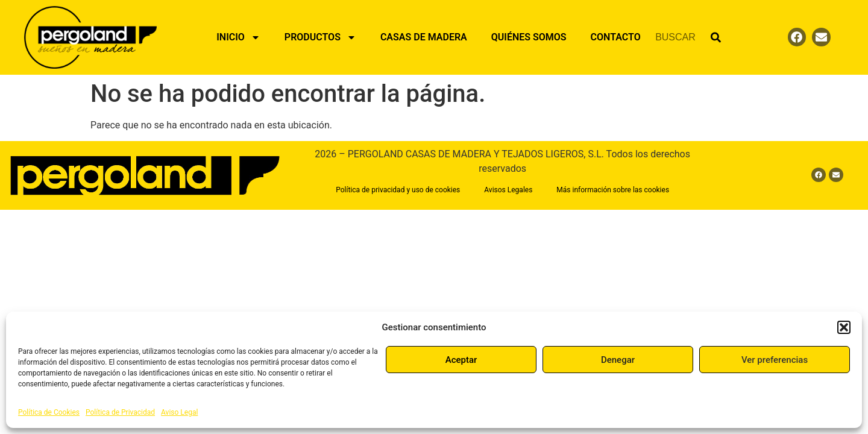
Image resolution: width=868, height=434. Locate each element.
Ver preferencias (775, 360)
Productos (320, 37)
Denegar (618, 360)
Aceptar (461, 360)
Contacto (616, 37)
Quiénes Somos (529, 37)
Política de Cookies (49, 412)
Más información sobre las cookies (613, 190)
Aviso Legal (179, 412)
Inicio (238, 37)
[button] (844, 327)
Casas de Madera (424, 37)
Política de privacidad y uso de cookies (398, 190)
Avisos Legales (508, 190)
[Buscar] (716, 37)
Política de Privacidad (120, 412)
